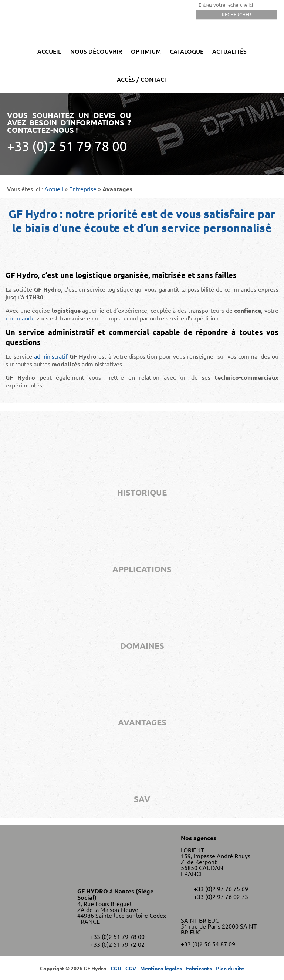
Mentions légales (161, 968)
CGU (116, 968)
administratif (51, 356)
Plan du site (230, 968)
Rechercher (236, 14)
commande (20, 318)
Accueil (49, 51)
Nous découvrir (96, 51)
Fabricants (199, 968)
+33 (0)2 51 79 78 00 (117, 936)
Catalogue (187, 51)
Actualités (229, 51)
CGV (131, 968)
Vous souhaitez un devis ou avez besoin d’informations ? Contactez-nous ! (69, 132)
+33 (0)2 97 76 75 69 (221, 889)
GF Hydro (142, 19)
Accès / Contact (142, 79)
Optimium (146, 51)
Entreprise (83, 189)
